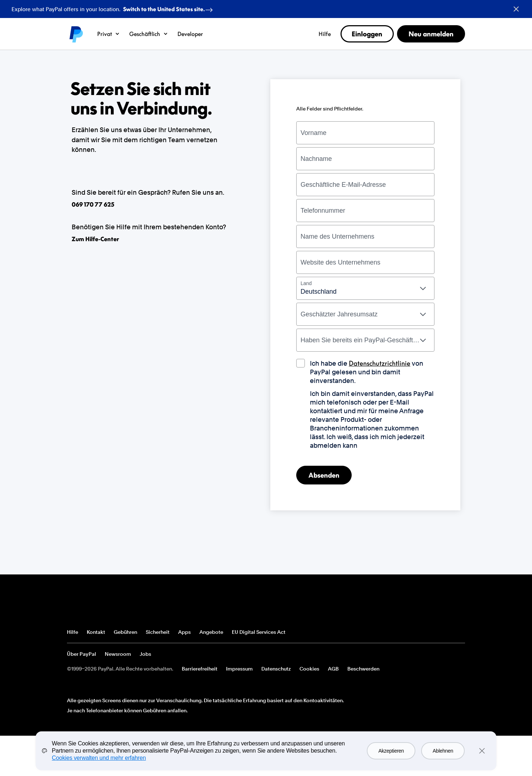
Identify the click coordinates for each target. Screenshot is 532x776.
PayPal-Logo (93, 605)
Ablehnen (443, 751)
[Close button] (516, 9)
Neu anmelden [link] (431, 34)
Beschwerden (363, 669)
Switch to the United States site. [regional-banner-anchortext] (169, 8)
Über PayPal (82, 654)
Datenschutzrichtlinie (380, 363)
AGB (333, 669)
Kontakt (96, 632)
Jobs (145, 654)
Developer (190, 34)
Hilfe (325, 34)
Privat (109, 34)
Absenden (324, 475)
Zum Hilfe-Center (95, 239)
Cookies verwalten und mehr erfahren (99, 758)
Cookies (309, 669)
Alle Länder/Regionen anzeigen (459, 632)
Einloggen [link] (367, 34)
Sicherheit (158, 632)
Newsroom (118, 654)
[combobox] (365, 288)
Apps (184, 632)
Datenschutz (276, 669)
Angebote (211, 632)
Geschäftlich (149, 34)
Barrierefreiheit (200, 669)
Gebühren (125, 632)
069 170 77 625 (93, 204)
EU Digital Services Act (259, 632)
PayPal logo (76, 34)
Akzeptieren (391, 751)
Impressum (239, 669)
